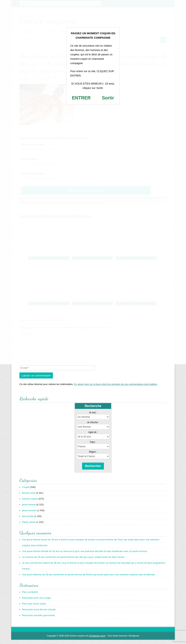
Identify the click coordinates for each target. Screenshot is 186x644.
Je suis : (93, 417)
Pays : (93, 446)
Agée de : (93, 437)
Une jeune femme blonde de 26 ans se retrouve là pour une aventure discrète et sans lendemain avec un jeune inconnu (85, 556)
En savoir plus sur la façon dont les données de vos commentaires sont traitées (116, 389)
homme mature (30, 503)
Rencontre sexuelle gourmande (38, 620)
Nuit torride (28, 521)
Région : (93, 456)
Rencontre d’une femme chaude (39, 614)
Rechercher (93, 470)
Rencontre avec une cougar (37, 602)
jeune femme (29, 509)
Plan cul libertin (30, 596)
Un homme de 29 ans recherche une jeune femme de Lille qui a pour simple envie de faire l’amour (73, 561)
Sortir (108, 98)
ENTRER (81, 98)
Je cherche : (93, 427)
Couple (26, 491)
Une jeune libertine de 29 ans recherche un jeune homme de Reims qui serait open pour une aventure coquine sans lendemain (88, 579)
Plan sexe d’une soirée (34, 608)
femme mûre (29, 497)
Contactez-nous (97, 640)
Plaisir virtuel (29, 526)
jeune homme (29, 515)
